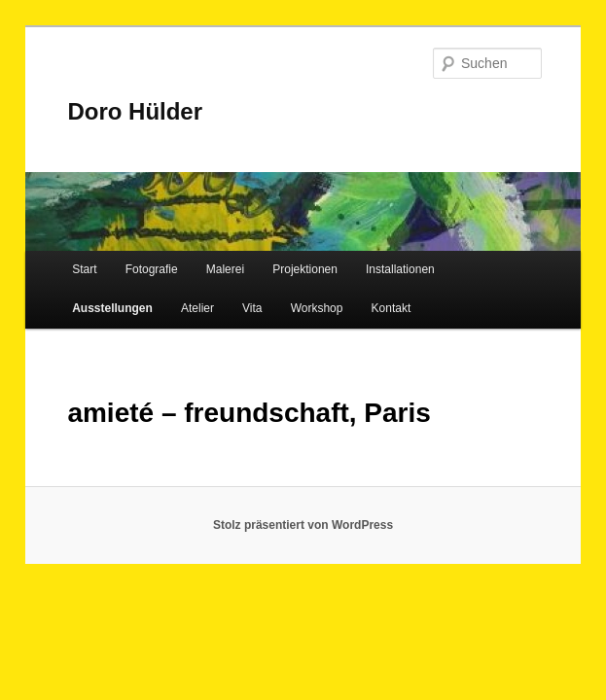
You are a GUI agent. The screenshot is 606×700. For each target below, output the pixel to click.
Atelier (197, 308)
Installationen (400, 269)
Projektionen (305, 269)
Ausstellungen (112, 308)
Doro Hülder (135, 111)
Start (84, 269)
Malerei (225, 269)
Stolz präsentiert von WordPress (303, 525)
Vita (252, 308)
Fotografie (152, 269)
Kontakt (392, 308)
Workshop (317, 308)
